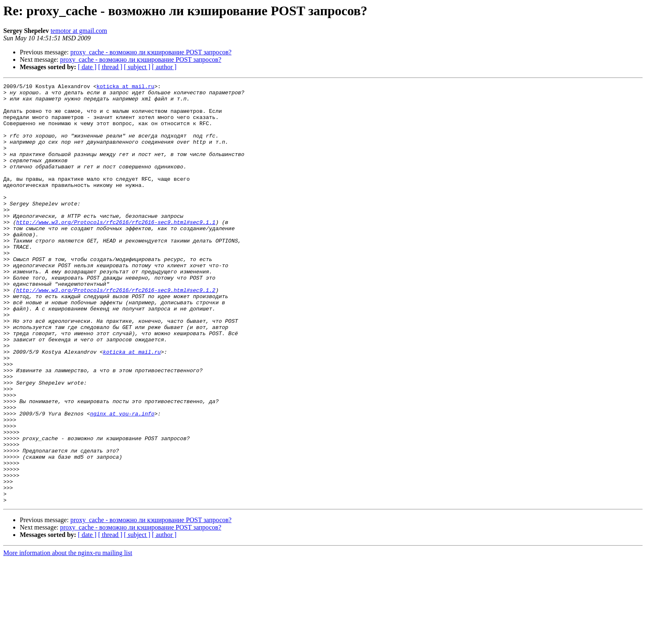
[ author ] (164, 67)
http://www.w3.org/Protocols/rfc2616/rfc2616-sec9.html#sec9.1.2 (116, 332)
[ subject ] (137, 67)
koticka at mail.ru (125, 87)
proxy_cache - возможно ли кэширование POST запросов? (151, 52)
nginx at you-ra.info (122, 480)
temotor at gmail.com (79, 31)
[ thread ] (110, 67)
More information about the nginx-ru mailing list (68, 637)
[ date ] (87, 67)
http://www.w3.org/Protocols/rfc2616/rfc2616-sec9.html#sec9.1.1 (116, 250)
